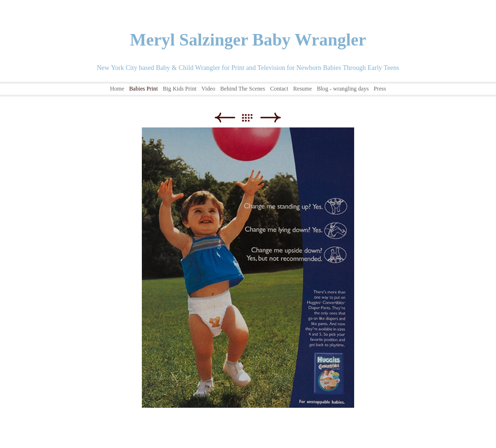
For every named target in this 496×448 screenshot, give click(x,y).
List (252, 118)
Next (271, 118)
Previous (225, 118)
